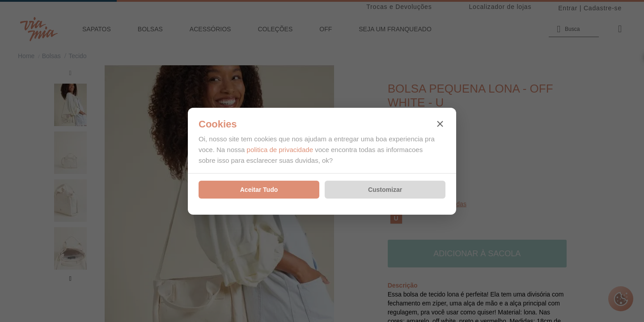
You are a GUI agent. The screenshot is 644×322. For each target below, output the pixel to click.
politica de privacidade (280, 150)
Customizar (385, 190)
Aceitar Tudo (259, 190)
